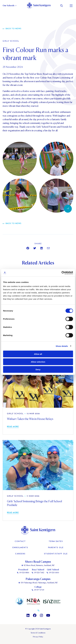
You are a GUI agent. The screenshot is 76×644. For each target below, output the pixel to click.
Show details (62, 346)
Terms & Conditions (38, 633)
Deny (38, 369)
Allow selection (38, 362)
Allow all (38, 354)
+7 (68, 209)
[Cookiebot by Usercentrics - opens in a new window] (61, 273)
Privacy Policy (38, 637)
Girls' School (11, 41)
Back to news (14, 29)
